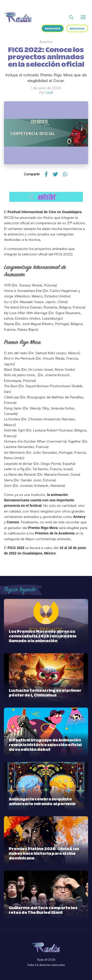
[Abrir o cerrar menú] (83, 17)
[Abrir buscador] (71, 17)
